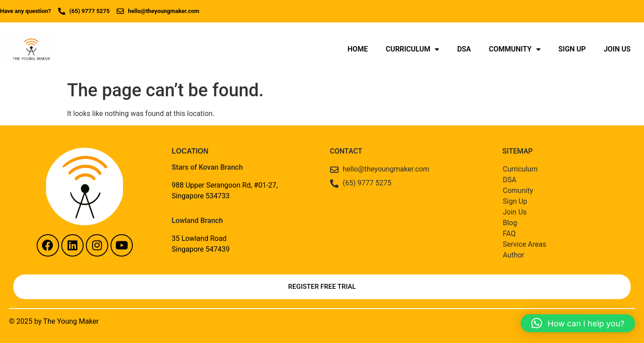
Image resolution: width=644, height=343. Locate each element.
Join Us (617, 49)
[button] (578, 323)
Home (358, 49)
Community (515, 49)
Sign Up (572, 49)
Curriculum (412, 49)
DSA (464, 49)
